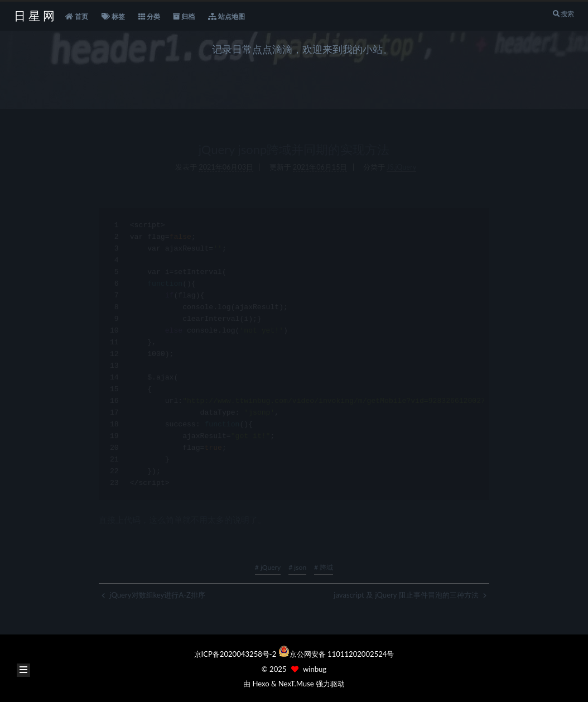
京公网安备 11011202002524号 (342, 654)
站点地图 (226, 17)
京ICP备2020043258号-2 (236, 654)
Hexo (261, 684)
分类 (149, 17)
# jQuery (268, 567)
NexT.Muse (296, 684)
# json (297, 567)
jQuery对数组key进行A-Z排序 (153, 595)
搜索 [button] (563, 14)
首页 (77, 17)
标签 (113, 17)
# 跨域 (324, 567)
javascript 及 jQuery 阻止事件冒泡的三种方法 (410, 595)
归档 (184, 17)
